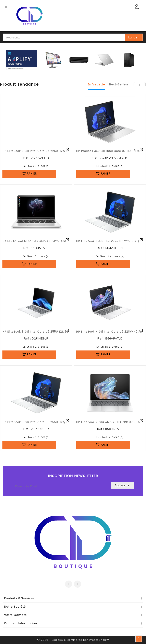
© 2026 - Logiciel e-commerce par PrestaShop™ (73, 640)
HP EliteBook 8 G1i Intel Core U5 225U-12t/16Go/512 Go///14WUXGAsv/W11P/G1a (63, 151)
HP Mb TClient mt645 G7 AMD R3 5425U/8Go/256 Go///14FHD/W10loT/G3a (58, 242)
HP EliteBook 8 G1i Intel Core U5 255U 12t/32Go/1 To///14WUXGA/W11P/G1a (59, 332)
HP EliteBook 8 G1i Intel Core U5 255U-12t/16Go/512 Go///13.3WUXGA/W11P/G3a (63, 422)
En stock (28, 166)
